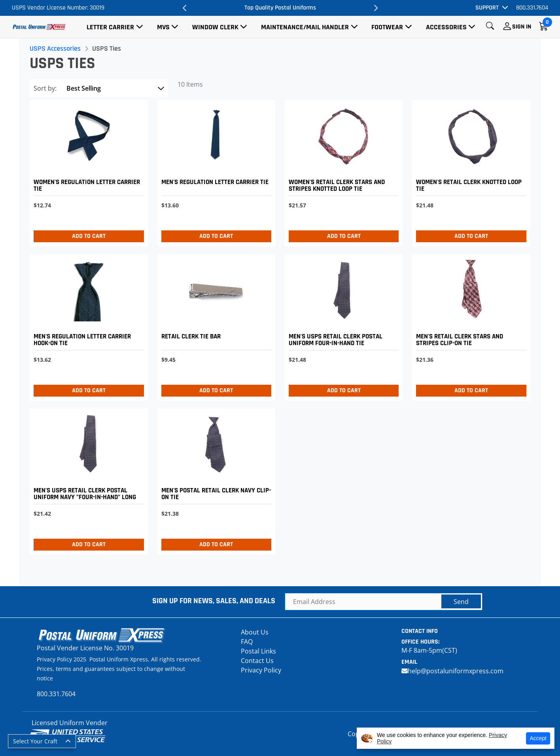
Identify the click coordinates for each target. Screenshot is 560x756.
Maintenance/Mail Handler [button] (305, 27)
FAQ (247, 642)
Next (375, 8)
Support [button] (487, 8)
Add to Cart (90, 236)
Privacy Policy (261, 670)
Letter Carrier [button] (110, 27)
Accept (538, 738)
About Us (255, 632)
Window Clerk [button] (215, 27)
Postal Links (258, 651)
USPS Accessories (56, 48)
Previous (185, 8)
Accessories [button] (446, 27)
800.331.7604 (532, 8)
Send (461, 602)
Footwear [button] (387, 27)
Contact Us (257, 661)
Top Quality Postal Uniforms (280, 8)
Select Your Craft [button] (35, 741)
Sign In (522, 27)
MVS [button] (163, 27)
